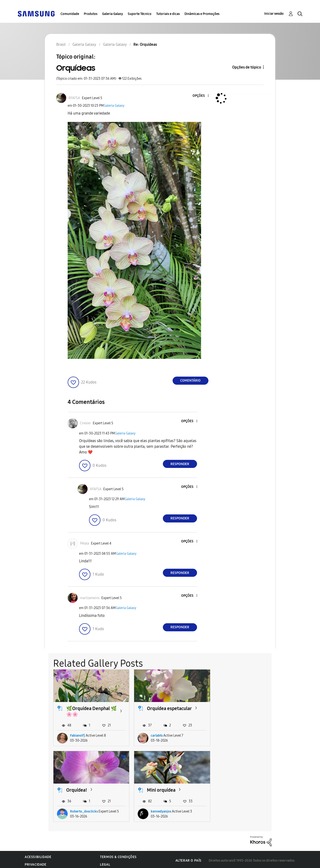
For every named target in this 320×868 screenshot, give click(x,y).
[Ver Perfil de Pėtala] (85, 543)
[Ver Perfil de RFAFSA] (74, 98)
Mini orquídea (80, 788)
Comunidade (70, 14)
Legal (105, 862)
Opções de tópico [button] (247, 67)
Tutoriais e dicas (168, 14)
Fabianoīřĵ (78, 735)
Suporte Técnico (140, 14)
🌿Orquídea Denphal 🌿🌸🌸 (88, 710)
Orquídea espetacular (167, 707)
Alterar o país (188, 858)
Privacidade (36, 862)
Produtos (91, 14)
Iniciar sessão (274, 14)
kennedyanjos (80, 809)
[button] (200, 96)
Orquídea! (233, 707)
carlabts (154, 735)
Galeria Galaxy (113, 14)
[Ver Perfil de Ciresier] (85, 423)
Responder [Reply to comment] (180, 464)
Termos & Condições (118, 855)
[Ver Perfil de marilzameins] (90, 598)
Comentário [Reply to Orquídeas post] (190, 381)
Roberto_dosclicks (241, 735)
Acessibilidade (38, 855)
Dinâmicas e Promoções (202, 14)
